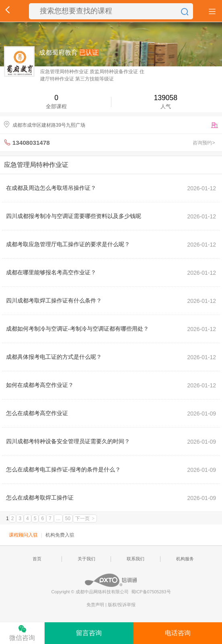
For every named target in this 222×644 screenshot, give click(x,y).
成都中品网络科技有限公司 (102, 592)
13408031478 (31, 143)
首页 (37, 559)
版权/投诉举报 (122, 605)
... (58, 518)
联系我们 (136, 559)
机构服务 (185, 559)
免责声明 (96, 605)
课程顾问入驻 (23, 535)
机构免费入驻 (60, 535)
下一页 (85, 518)
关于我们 (86, 559)
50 (68, 518)
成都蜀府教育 (58, 52)
